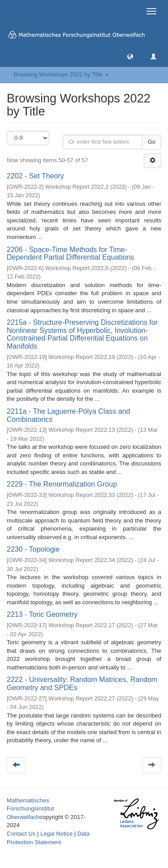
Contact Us (21, 834)
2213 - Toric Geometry (42, 614)
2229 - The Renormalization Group (62, 484)
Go (152, 142)
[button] (130, 56)
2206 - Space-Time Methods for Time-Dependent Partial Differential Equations (70, 254)
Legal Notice (56, 834)
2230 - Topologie (33, 549)
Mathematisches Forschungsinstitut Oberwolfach (30, 809)
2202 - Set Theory (35, 176)
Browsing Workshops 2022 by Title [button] (61, 74)
